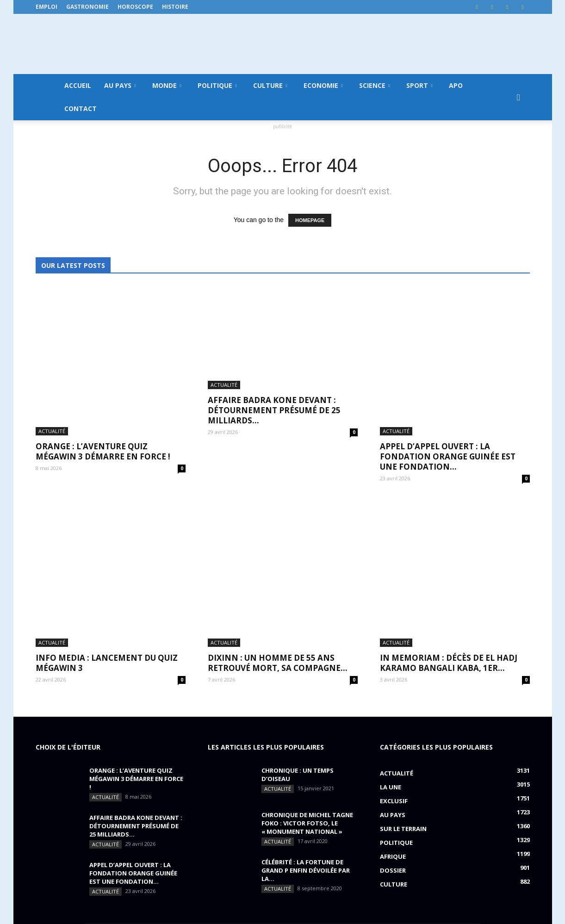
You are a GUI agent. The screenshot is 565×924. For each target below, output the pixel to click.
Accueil (78, 85)
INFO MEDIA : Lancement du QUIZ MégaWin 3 (107, 511)
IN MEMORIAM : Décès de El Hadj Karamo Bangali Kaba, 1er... (449, 511)
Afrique (393, 705)
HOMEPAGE (310, 220)
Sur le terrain (403, 677)
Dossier (393, 719)
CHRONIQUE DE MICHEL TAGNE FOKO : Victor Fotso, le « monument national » (307, 671)
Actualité (52, 355)
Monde (167, 85)
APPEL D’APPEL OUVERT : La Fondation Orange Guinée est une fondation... (448, 381)
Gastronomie (87, 7)
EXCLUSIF (394, 649)
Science (375, 85)
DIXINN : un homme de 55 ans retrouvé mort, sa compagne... (278, 511)
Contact (81, 109)
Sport (419, 85)
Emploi (47, 7)
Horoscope (135, 7)
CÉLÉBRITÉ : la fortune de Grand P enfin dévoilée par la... (306, 719)
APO (456, 85)
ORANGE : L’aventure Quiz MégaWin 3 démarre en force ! (103, 375)
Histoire (175, 7)
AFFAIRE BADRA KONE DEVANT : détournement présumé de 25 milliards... (274, 381)
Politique (217, 85)
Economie (323, 85)
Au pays (120, 85)
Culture (270, 85)
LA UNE (391, 635)
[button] (519, 97)
